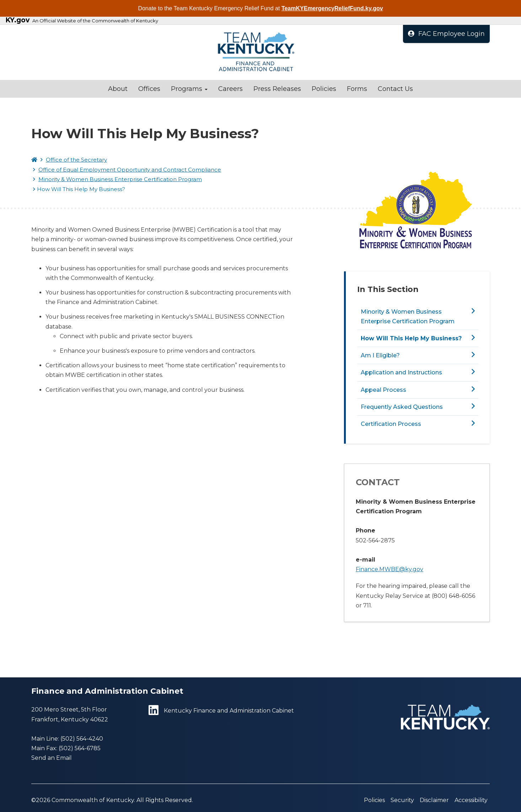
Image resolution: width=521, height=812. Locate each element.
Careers (230, 89)
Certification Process (391, 424)
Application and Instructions (401, 372)
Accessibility (471, 800)
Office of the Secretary (76, 160)
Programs (189, 89)
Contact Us (395, 89)
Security (402, 800)
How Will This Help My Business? (411, 338)
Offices (149, 89)
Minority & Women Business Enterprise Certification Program (120, 179)
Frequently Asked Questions (402, 407)
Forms (357, 89)
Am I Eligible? (380, 355)
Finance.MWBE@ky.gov (390, 569)
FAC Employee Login (446, 34)
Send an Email (52, 758)
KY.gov (17, 20)
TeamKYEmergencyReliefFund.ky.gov (332, 8)
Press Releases (277, 89)
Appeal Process (383, 390)
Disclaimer (434, 800)
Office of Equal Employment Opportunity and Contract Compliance (130, 170)
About (118, 89)
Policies (324, 89)
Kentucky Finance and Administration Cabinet (221, 710)
